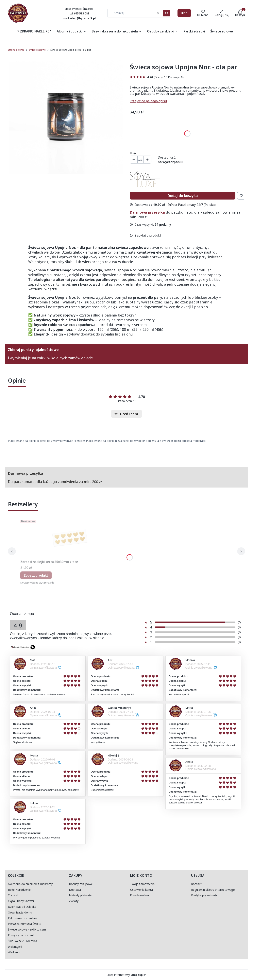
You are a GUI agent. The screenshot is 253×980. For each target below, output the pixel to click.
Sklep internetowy (125, 975)
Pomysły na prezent (21, 935)
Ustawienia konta (141, 890)
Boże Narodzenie (19, 890)
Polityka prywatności (205, 895)
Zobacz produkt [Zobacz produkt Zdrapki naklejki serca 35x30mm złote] (36, 575)
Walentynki (15, 947)
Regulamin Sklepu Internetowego (213, 890)
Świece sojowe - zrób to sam (27, 929)
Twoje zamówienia (142, 884)
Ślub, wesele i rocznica (22, 941)
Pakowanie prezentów (22, 918)
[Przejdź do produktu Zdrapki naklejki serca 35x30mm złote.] (70, 538)
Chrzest (13, 895)
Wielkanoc (14, 952)
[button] (167, 13)
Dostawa (75, 890)
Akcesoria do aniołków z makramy (30, 884)
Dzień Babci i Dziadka (22, 907)
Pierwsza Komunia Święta (25, 924)
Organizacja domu (20, 912)
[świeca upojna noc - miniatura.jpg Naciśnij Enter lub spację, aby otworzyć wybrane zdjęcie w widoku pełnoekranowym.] (66, 117)
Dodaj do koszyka (183, 196)
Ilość (133, 153)
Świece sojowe (37, 50)
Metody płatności (81, 895)
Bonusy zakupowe (81, 884)
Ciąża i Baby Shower (21, 901)
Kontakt (196, 884)
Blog (184, 13)
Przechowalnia (139, 895)
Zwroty (74, 901)
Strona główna (16, 50)
